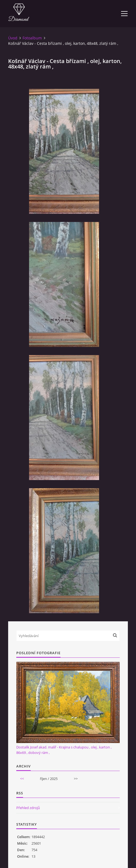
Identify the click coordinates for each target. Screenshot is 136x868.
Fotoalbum (32, 38)
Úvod (13, 38)
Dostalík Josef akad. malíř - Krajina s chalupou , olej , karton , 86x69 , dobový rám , (64, 750)
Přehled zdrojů (28, 808)
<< (22, 779)
